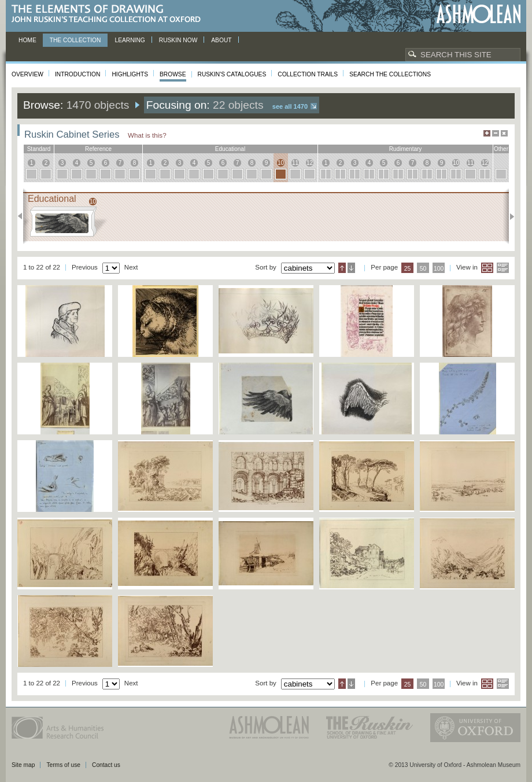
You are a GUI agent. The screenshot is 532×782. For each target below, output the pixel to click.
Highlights (130, 74)
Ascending (342, 268)
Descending (351, 268)
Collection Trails (308, 74)
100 (439, 269)
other (501, 149)
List (503, 268)
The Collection (75, 40)
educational (230, 149)
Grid (487, 268)
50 (423, 269)
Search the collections (390, 74)
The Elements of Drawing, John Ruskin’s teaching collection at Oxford (110, 14)
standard (39, 149)
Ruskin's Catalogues (232, 74)
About (221, 40)
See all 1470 (290, 106)
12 (310, 163)
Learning (130, 40)
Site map (23, 765)
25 (408, 269)
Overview (27, 74)
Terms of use (63, 765)
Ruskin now (178, 40)
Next (509, 216)
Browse (173, 74)
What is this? (147, 135)
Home (27, 40)
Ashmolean (479, 14)
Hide (504, 133)
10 (281, 163)
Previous (23, 216)
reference (98, 149)
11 (295, 163)
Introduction (77, 74)
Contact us (106, 765)
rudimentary (406, 149)
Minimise (496, 133)
